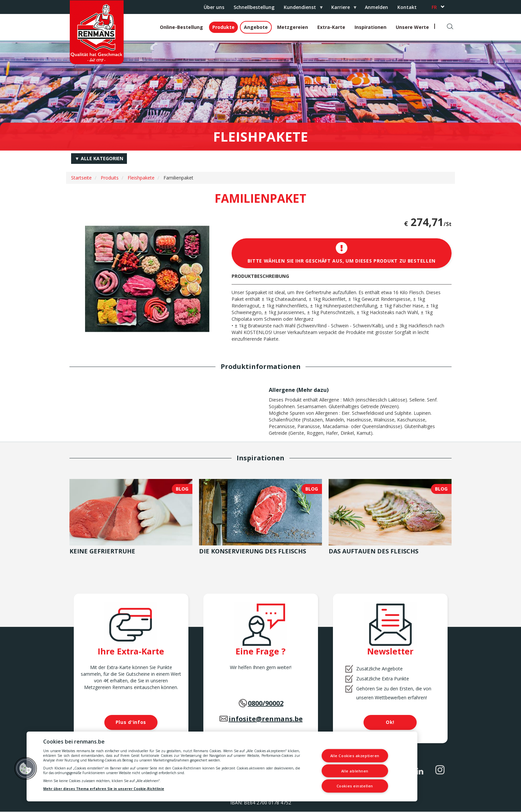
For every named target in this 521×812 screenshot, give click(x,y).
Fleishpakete (141, 178)
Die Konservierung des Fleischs (253, 551)
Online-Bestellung (181, 27)
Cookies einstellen (355, 786)
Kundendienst (301, 9)
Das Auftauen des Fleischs (373, 551)
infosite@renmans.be (266, 719)
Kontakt (407, 7)
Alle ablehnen (355, 771)
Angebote (256, 27)
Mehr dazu (313, 390)
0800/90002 (266, 703)
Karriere (342, 9)
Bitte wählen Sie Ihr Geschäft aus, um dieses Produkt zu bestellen (342, 253)
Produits (110, 178)
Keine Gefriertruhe (102, 551)
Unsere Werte (412, 27)
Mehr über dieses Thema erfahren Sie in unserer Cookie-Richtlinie (104, 789)
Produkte (223, 27)
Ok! (390, 722)
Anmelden (376, 7)
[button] (26, 768)
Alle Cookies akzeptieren (355, 756)
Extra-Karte (331, 27)
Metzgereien (293, 27)
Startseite (81, 178)
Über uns (214, 7)
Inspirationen (370, 27)
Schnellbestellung (254, 7)
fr (434, 7)
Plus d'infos (131, 722)
